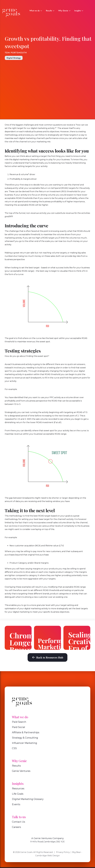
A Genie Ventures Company (48, 838)
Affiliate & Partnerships (26, 732)
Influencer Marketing (24, 743)
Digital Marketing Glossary (28, 799)
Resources (18, 789)
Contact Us (19, 822)
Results (16, 766)
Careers (16, 827)
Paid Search (19, 722)
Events (16, 804)
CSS (14, 748)
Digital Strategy (14, 58)
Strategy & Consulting (25, 738)
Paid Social (18, 727)
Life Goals (18, 794)
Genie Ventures (21, 771)
